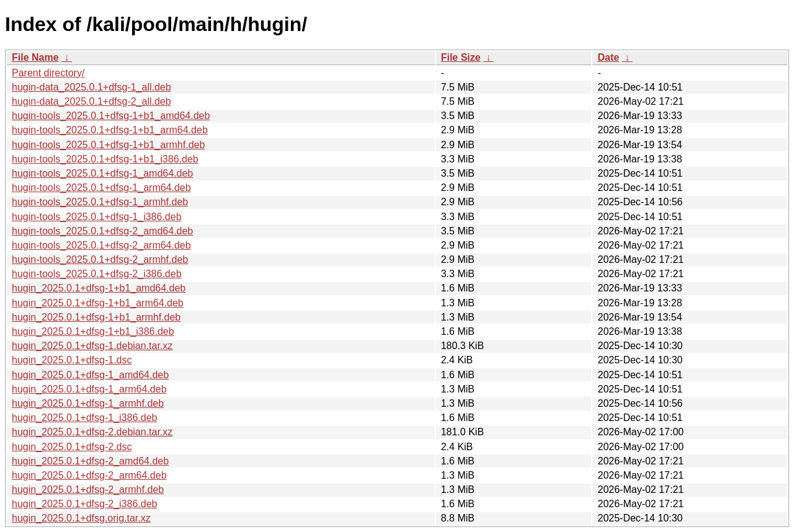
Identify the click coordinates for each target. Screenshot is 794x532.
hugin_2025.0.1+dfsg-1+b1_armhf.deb (96, 317)
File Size (461, 57)
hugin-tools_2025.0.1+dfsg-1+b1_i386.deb (105, 159)
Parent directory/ (48, 73)
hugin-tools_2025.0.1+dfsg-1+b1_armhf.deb (108, 145)
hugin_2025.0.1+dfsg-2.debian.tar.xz (92, 432)
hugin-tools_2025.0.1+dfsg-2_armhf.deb (100, 259)
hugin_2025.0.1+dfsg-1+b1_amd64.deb (99, 288)
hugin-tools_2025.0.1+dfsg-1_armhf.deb (100, 202)
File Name (35, 57)
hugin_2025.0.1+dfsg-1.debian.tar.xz (92, 346)
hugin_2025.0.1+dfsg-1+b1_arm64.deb (98, 303)
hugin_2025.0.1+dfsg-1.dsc (72, 360)
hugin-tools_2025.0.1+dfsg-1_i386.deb (97, 217)
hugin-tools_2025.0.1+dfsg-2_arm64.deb (101, 245)
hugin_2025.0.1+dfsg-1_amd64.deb (90, 375)
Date (608, 57)
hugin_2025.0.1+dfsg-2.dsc (72, 447)
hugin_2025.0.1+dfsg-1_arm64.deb (89, 389)
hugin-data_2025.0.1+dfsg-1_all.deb (91, 87)
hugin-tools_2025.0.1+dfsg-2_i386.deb (97, 274)
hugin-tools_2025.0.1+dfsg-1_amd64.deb (102, 173)
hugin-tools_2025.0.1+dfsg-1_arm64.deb (101, 188)
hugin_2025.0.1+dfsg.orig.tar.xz (81, 518)
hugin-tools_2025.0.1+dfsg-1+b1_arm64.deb (110, 130)
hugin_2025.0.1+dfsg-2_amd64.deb (90, 461)
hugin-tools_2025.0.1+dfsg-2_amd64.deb (102, 231)
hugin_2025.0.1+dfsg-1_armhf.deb (88, 403)
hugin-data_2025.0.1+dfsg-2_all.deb (91, 101)
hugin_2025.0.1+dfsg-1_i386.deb (84, 418)
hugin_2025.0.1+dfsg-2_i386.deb (84, 504)
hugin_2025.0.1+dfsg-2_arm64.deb (89, 475)
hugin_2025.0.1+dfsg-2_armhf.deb (88, 490)
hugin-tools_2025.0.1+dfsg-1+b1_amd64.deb (111, 116)
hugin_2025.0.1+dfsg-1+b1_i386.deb (93, 331)
